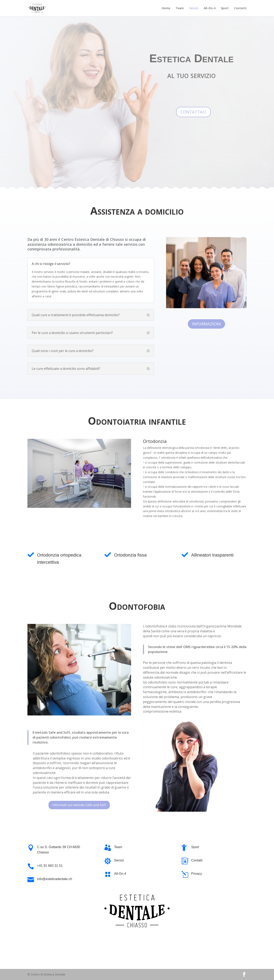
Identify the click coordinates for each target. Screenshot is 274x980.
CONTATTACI (193, 112)
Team (180, 8)
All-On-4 (210, 8)
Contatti (240, 8)
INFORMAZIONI (206, 324)
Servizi (194, 8)
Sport (225, 8)
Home (166, 8)
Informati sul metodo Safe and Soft (79, 805)
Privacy (197, 874)
